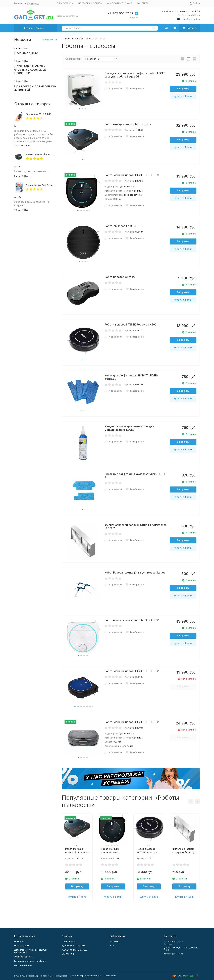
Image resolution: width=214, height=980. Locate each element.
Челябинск (33, 3)
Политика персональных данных (86, 976)
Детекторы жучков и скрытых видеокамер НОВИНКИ (30, 69)
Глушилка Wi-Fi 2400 (39, 114)
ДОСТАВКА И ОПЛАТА (90, 3)
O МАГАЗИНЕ (69, 941)
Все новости (50, 40)
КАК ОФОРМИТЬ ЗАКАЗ (119, 3)
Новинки (19, 941)
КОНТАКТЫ (143, 3)
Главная (66, 38)
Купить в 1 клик (183, 96)
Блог (112, 946)
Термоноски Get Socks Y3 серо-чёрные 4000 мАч (56, 185)
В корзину (183, 89)
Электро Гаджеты (85, 38)
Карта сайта (110, 976)
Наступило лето (26, 53)
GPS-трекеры (21, 946)
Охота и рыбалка (23, 965)
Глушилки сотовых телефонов (30, 961)
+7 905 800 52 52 (120, 13)
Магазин (114, 941)
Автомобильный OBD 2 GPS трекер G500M (51, 154)
